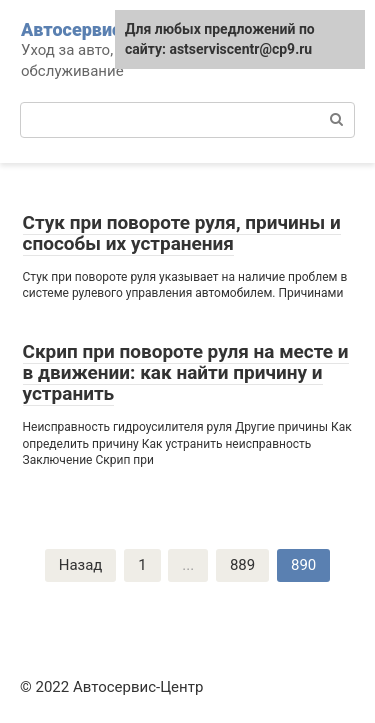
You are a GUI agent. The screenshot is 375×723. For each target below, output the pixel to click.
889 (242, 565)
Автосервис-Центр (102, 29)
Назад (81, 565)
